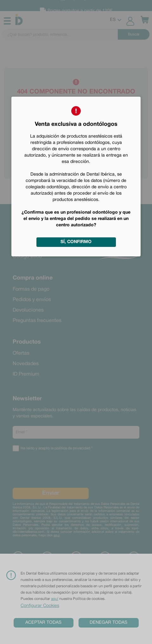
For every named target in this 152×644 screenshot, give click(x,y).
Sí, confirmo (76, 242)
